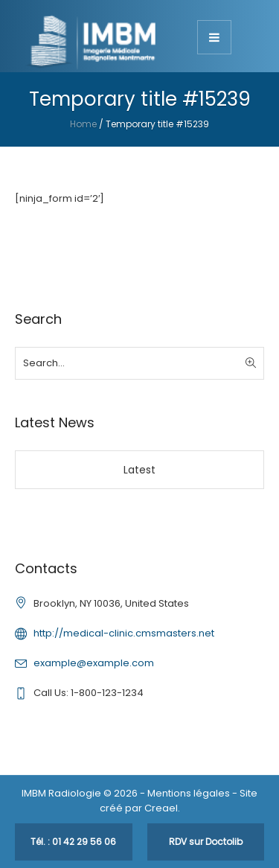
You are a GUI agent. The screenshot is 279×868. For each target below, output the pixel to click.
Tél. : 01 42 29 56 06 (73, 842)
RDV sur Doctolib (206, 842)
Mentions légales (189, 793)
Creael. (162, 808)
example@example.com (94, 663)
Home (83, 124)
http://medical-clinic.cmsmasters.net (124, 633)
